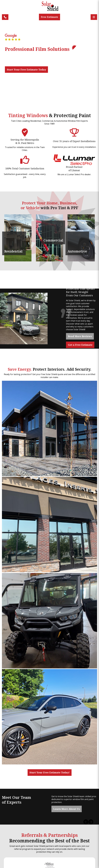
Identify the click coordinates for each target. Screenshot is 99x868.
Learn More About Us (67, 809)
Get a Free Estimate (80, 345)
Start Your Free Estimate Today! (50, 772)
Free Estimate (49, 17)
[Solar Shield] (49, 7)
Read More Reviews (80, 336)
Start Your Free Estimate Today (26, 69)
